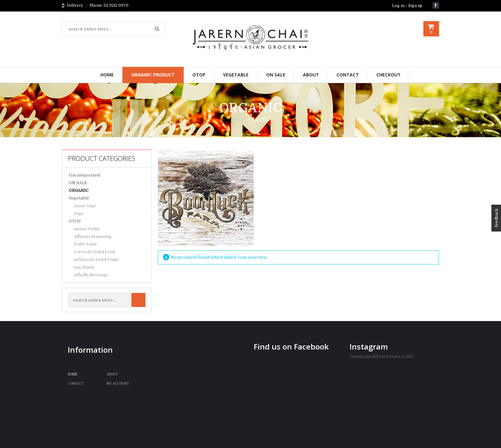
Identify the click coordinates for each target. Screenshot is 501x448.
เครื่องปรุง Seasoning (93, 237)
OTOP (75, 221)
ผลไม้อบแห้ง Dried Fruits (96, 260)
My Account (118, 384)
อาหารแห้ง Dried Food (94, 252)
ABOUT (112, 374)
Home (238, 119)
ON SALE (78, 183)
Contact (76, 384)
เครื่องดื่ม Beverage (91, 275)
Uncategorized (84, 175)
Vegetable (79, 198)
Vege (79, 214)
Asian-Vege (85, 206)
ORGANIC (79, 190)
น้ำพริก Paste (85, 244)
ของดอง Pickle (87, 229)
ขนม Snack (84, 267)
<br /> (298, 397)
